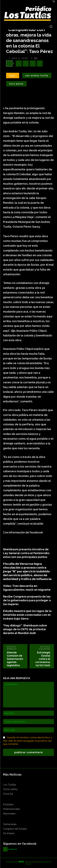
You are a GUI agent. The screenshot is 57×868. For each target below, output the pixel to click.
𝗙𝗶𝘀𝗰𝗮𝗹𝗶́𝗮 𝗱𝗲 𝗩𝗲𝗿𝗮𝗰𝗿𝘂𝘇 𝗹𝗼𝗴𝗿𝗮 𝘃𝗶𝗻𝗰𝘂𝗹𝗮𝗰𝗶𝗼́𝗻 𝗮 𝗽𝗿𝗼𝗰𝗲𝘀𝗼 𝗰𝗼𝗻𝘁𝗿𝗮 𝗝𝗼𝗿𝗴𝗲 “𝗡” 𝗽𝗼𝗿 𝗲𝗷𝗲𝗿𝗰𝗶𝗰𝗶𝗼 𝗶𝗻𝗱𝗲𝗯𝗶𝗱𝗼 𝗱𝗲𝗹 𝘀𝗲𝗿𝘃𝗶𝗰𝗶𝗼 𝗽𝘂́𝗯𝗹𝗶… (27, 571)
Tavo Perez (16, 84)
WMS (21, 862)
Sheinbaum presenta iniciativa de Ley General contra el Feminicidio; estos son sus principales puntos (26, 553)
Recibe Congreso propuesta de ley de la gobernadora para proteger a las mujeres (27, 600)
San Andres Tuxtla (37, 76)
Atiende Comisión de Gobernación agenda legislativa (15, 659)
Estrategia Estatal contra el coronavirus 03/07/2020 (43, 659)
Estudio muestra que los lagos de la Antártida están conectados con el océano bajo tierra (27, 615)
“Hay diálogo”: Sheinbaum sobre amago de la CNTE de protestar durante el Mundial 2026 (25, 629)
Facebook (12, 849)
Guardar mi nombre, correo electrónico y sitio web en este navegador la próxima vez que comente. (28, 741)
